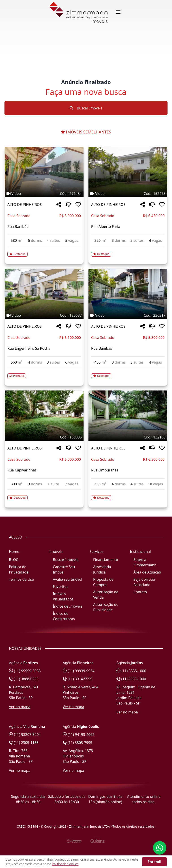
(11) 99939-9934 (79, 671)
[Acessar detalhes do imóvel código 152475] (128, 251)
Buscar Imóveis (86, 108)
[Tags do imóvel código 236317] (128, 315)
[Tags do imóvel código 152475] (128, 194)
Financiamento (106, 560)
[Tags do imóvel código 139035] (44, 437)
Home (14, 552)
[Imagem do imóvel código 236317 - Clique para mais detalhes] (128, 294)
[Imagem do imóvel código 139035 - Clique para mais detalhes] (44, 416)
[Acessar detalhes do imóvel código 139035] (44, 495)
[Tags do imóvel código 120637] (44, 315)
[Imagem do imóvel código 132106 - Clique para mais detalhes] (128, 416)
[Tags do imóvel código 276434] (44, 194)
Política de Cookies (65, 864)
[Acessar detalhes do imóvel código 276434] (44, 251)
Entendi (154, 862)
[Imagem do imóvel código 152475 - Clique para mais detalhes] (128, 172)
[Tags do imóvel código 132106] (128, 437)
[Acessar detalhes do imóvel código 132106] (128, 495)
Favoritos (61, 587)
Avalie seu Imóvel (68, 579)
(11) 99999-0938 (25, 671)
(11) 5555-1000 (131, 671)
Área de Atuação (147, 572)
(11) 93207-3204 (25, 735)
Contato (140, 592)
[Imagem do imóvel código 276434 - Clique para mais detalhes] (44, 172)
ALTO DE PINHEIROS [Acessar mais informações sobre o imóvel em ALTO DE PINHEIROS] (25, 205)
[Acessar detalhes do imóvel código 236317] (128, 373)
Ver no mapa (20, 707)
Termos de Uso (21, 579)
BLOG (14, 560)
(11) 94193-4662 (79, 735)
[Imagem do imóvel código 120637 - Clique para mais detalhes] (44, 294)
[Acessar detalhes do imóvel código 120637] (44, 373)
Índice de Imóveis (68, 606)
